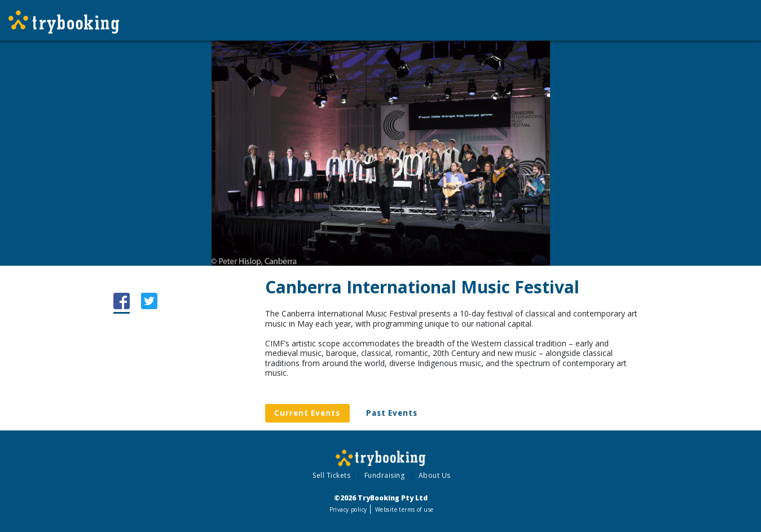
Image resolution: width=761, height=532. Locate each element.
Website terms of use (404, 509)
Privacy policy (348, 509)
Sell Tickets (331, 475)
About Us (435, 475)
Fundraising (385, 475)
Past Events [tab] (392, 413)
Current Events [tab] (307, 413)
